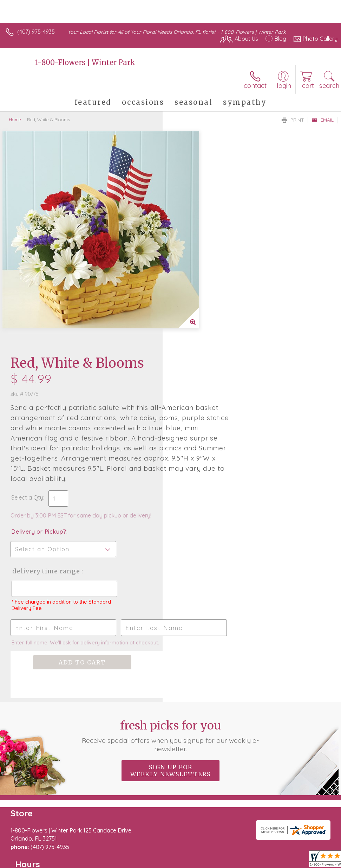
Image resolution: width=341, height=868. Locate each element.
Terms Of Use (177, 851)
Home (15, 120)
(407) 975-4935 (36, 32)
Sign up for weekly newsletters (170, 566)
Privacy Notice (218, 851)
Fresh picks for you (170, 531)
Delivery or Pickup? (201, 327)
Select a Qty (190, 292)
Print (293, 120)
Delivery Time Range (208, 366)
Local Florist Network (268, 851)
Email (323, 120)
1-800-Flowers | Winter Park (85, 62)
